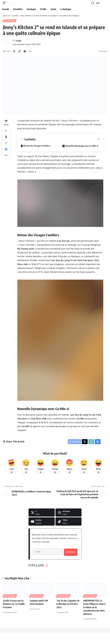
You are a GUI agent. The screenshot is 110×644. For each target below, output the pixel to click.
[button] (5, 3)
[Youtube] (42, 523)
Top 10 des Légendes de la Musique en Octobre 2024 (67, 615)
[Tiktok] (69, 523)
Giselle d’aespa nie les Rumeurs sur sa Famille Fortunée (15, 615)
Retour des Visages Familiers (37, 146)
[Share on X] (14, 52)
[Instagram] (69, 514)
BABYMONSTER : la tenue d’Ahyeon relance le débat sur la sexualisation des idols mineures (95, 618)
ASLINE (19, 41)
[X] (42, 514)
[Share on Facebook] (6, 132)
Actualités (10, 21)
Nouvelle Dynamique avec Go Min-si (82, 146)
